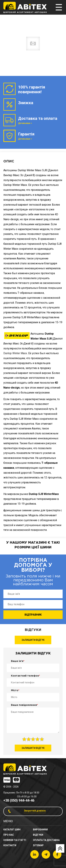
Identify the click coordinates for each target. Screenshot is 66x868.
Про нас (9, 835)
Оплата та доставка (46, 840)
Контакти (10, 845)
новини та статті (15, 840)
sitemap (38, 845)
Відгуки (38, 835)
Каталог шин (12, 830)
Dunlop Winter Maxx (15, 353)
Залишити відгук (33, 640)
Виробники (40, 830)
